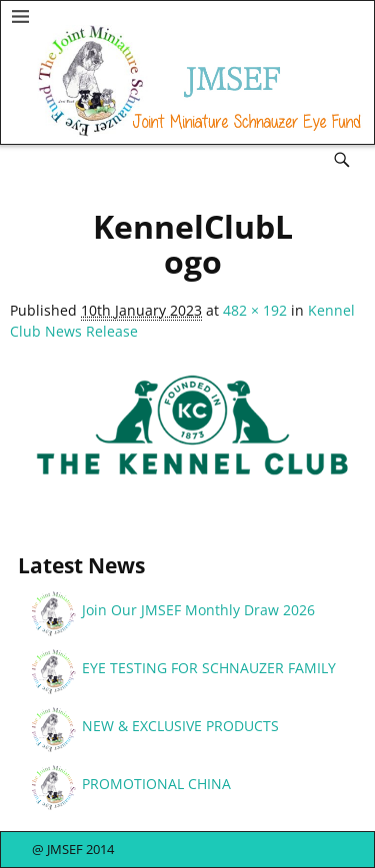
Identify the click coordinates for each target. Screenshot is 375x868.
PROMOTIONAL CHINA (156, 784)
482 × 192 (255, 310)
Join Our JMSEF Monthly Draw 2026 (198, 610)
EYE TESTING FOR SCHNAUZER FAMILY (209, 668)
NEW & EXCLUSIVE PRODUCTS (180, 726)
